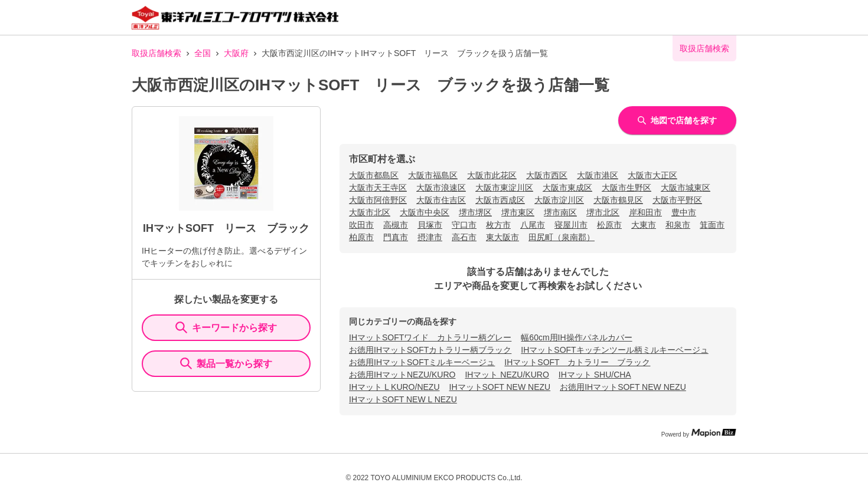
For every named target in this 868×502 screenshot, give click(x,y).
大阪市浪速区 (441, 188)
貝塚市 (430, 225)
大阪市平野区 (677, 200)
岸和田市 (645, 212)
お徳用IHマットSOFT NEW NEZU (623, 387)
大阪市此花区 (492, 175)
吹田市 (361, 225)
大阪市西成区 (500, 200)
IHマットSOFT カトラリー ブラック (577, 362)
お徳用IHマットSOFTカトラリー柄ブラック (430, 350)
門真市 (396, 237)
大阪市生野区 (626, 188)
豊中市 (684, 212)
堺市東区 (518, 212)
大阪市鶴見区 (618, 200)
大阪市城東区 (686, 188)
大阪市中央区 (425, 212)
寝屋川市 (571, 225)
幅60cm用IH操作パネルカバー (576, 337)
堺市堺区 (475, 212)
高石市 (464, 237)
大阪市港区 (598, 175)
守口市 (464, 225)
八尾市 (533, 225)
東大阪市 (502, 237)
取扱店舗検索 (156, 53)
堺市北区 (603, 212)
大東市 (644, 225)
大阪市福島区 (433, 175)
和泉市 (678, 225)
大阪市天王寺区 (378, 188)
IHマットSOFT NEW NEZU (500, 387)
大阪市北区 (370, 212)
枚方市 (498, 225)
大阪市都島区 (374, 175)
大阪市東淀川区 (504, 188)
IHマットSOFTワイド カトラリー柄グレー (430, 337)
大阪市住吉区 (441, 200)
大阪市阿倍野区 (378, 200)
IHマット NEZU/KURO (507, 375)
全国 (203, 53)
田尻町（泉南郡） (562, 237)
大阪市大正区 (652, 175)
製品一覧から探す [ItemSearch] (226, 363)
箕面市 (712, 225)
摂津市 (430, 237)
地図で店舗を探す (677, 120)
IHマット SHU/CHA (595, 375)
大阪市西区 (547, 175)
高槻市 (396, 225)
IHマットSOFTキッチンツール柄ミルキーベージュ (614, 350)
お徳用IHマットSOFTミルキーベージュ (422, 362)
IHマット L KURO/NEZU (394, 387)
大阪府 (236, 53)
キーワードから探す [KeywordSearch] (226, 327)
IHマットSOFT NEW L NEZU (403, 399)
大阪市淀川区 (559, 200)
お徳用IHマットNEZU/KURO (402, 375)
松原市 (609, 225)
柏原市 (361, 237)
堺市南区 (560, 212)
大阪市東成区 (567, 188)
